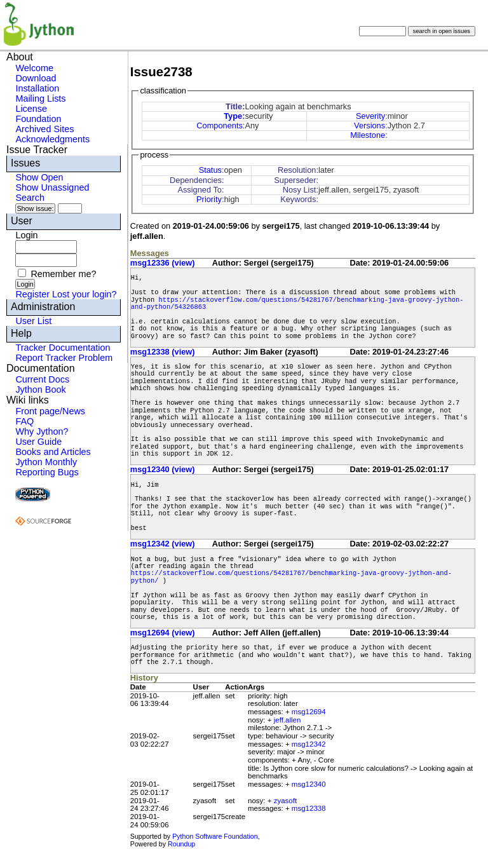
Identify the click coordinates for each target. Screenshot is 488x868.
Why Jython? (42, 431)
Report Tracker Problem (64, 358)
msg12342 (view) (163, 544)
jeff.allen (288, 720)
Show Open (39, 177)
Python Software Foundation (215, 836)
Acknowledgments (52, 139)
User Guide (38, 442)
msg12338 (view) (163, 352)
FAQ (24, 421)
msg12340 (309, 784)
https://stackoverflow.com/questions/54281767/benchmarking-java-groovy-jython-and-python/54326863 (297, 303)
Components (220, 125)
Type (233, 116)
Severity (370, 116)
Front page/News (50, 411)
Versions (369, 125)
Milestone (368, 135)
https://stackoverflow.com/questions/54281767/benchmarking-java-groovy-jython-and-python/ (291, 577)
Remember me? (63, 274)
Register (32, 294)
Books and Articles (53, 452)
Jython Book (40, 390)
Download (36, 78)
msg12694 (309, 712)
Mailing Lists (40, 98)
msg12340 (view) (163, 469)
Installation (37, 88)
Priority (209, 199)
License (31, 109)
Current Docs (42, 379)
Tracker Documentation (63, 348)
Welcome (34, 68)
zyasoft (285, 801)
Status (210, 170)
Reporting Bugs (47, 472)
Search (30, 198)
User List (33, 321)
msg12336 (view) (163, 263)
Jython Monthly (46, 462)
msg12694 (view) (163, 633)
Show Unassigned (52, 187)
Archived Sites (44, 129)
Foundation (38, 119)
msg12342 (309, 744)
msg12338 (309, 808)
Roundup (181, 844)
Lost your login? (85, 294)
